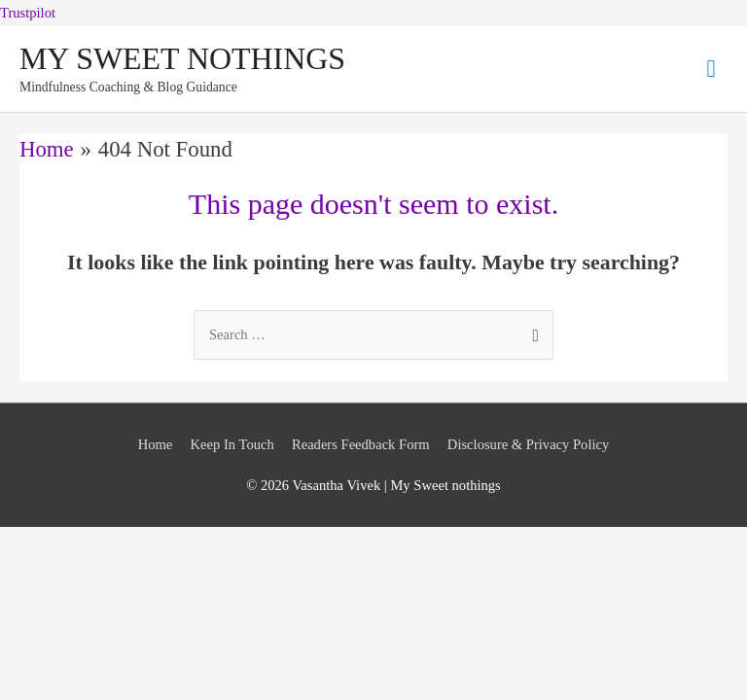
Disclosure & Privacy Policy (528, 444)
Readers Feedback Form (361, 444)
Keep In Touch (232, 444)
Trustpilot (28, 13)
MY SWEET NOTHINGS (182, 59)
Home (156, 444)
